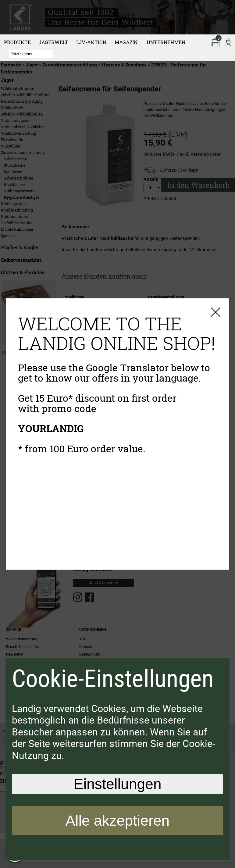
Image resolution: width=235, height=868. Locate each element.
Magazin (126, 42)
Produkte (17, 42)
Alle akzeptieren (118, 821)
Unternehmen (166, 42)
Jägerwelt (53, 42)
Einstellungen (117, 784)
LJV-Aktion (91, 42)
